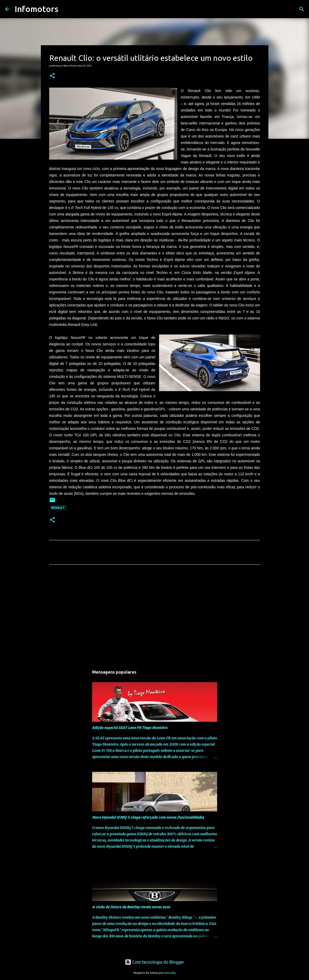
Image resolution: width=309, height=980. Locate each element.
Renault (58, 508)
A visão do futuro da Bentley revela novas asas (131, 907)
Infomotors (36, 9)
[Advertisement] (155, 617)
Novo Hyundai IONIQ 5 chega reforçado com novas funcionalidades (148, 817)
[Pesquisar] (66, 9)
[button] (52, 76)
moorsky (170, 973)
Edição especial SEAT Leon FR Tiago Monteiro (130, 728)
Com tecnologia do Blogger (154, 962)
